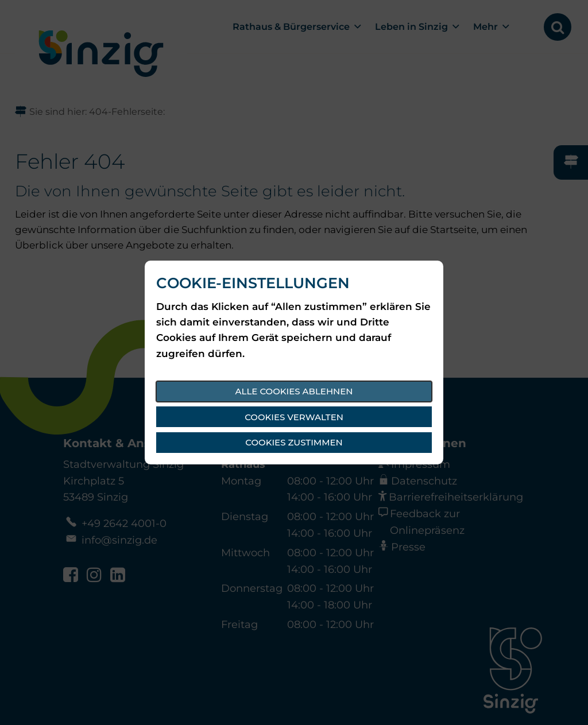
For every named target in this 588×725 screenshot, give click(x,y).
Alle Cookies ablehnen (294, 391)
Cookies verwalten (294, 417)
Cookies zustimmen (294, 442)
